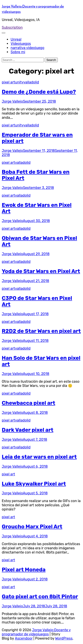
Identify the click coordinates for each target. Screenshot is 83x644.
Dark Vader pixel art (28, 430)
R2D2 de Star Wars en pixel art (41, 331)
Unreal (16, 39)
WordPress (64, 638)
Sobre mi (18, 52)
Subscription (12, 27)
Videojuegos (21, 44)
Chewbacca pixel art (28, 403)
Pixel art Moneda (24, 570)
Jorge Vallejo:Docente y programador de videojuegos (36, 632)
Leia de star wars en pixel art (39, 457)
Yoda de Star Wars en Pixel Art (41, 271)
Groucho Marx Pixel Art (32, 527)
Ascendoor (24, 638)
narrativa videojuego (27, 48)
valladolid (31, 82)
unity (19, 82)
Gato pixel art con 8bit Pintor (40, 597)
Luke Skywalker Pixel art (34, 484)
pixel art (8, 82)
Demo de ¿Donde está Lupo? (39, 92)
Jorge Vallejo (12, 101)
